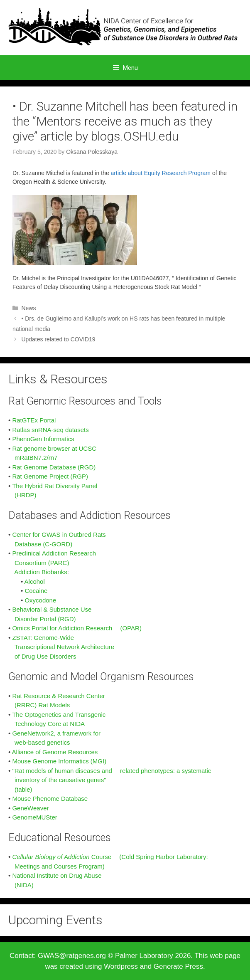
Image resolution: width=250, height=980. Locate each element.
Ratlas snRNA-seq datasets (50, 430)
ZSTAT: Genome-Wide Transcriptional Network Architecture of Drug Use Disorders (61, 647)
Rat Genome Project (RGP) (50, 476)
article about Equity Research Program (161, 173)
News (28, 308)
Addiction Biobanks (41, 572)
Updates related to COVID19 (58, 339)
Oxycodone (40, 600)
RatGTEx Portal (34, 420)
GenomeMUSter (34, 817)
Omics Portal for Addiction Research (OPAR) (77, 628)
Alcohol (35, 581)
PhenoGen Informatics (43, 439)
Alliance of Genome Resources (55, 752)
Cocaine (36, 591)
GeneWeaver (30, 808)
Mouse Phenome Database (50, 799)
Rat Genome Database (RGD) (54, 467)
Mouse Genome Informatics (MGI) (59, 761)
